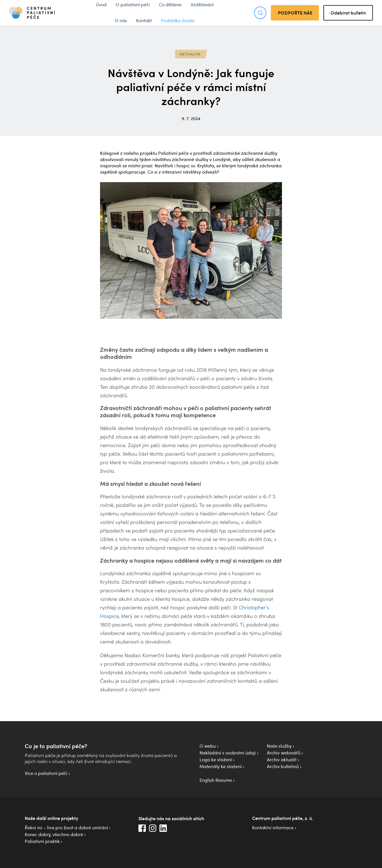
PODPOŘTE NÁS (295, 13)
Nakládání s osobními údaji (228, 753)
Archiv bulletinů (283, 766)
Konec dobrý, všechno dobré (54, 834)
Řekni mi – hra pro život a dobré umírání (66, 828)
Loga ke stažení (216, 760)
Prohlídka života (178, 20)
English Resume (216, 780)
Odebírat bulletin (348, 13)
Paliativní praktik (42, 841)
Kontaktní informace (273, 828)
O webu (208, 746)
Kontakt (144, 20)
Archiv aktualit (282, 760)
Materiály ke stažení (221, 766)
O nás (121, 20)
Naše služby (279, 746)
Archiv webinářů (284, 753)
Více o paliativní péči (46, 773)
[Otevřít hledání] (260, 13)
